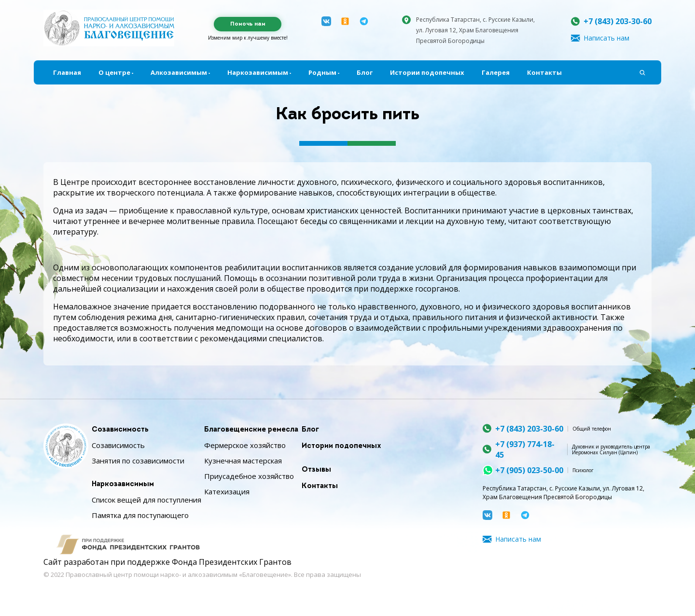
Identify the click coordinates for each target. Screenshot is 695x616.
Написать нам (606, 38)
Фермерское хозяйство (245, 445)
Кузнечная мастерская (243, 461)
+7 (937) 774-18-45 (525, 449)
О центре (114, 72)
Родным (322, 72)
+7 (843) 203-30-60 (618, 21)
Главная (67, 72)
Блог (365, 72)
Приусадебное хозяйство (249, 476)
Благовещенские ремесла (251, 430)
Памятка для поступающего (140, 515)
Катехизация (227, 491)
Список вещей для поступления (146, 500)
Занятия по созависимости (138, 461)
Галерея (496, 72)
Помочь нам (248, 24)
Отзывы (316, 470)
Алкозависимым (179, 72)
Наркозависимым (258, 72)
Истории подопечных (427, 72)
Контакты (544, 72)
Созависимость (120, 430)
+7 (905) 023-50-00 (529, 470)
